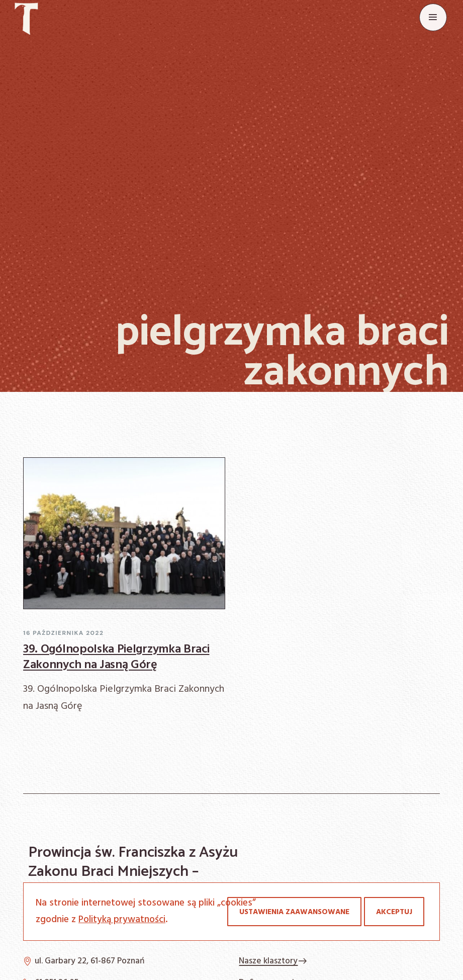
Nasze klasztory (273, 961)
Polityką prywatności (122, 920)
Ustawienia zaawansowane (294, 912)
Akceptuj (394, 912)
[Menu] (433, 17)
